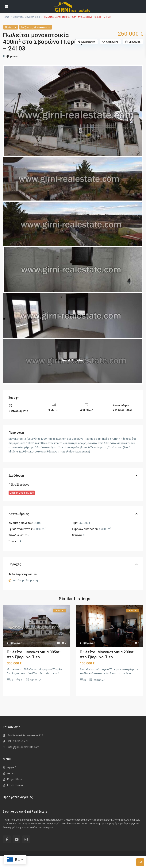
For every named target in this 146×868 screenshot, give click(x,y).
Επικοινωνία (15, 785)
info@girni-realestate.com (24, 747)
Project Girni (14, 779)
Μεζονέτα (18, 17)
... (61, 673)
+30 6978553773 (18, 741)
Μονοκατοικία (32, 17)
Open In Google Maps (22, 493)
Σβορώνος (12, 56)
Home (6, 17)
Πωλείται (11, 27)
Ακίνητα (12, 773)
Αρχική (12, 767)
